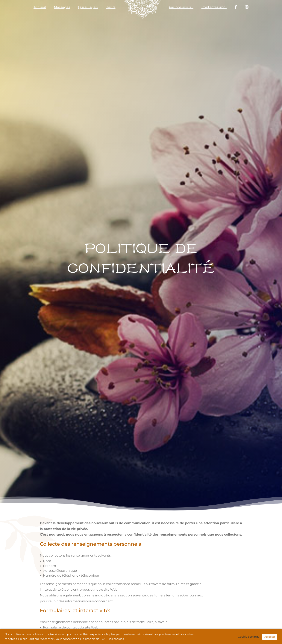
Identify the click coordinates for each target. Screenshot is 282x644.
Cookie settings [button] (248, 637)
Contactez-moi (214, 7)
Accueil (40, 7)
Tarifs (111, 7)
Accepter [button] (270, 637)
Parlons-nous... (181, 7)
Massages (62, 7)
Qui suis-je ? (88, 7)
